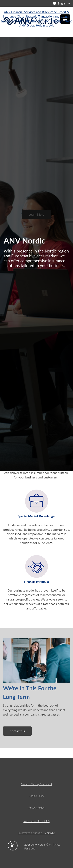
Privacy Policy (36, 807)
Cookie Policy (36, 796)
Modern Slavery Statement (36, 784)
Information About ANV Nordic (36, 833)
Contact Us (17, 731)
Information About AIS (36, 821)
